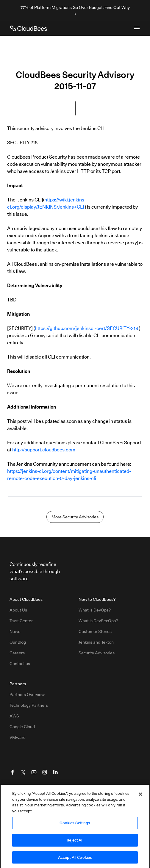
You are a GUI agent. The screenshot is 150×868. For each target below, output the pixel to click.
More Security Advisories (75, 517)
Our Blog (18, 642)
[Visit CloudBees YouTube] (34, 772)
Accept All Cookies (75, 859)
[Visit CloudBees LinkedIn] (55, 772)
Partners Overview (27, 695)
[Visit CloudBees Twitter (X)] (23, 772)
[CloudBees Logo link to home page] (29, 29)
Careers (17, 653)
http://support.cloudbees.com (44, 450)
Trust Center (21, 621)
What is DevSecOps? (98, 621)
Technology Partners (29, 705)
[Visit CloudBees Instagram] (45, 772)
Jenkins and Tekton (96, 642)
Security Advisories (97, 653)
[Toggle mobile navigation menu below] (137, 29)
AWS (14, 716)
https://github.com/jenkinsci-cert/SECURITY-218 (86, 328)
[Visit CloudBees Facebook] (12, 772)
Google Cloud (22, 727)
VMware (18, 737)
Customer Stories (95, 631)
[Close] (140, 796)
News (15, 631)
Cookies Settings (75, 825)
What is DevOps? (95, 610)
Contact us (20, 664)
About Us (18, 610)
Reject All (75, 842)
